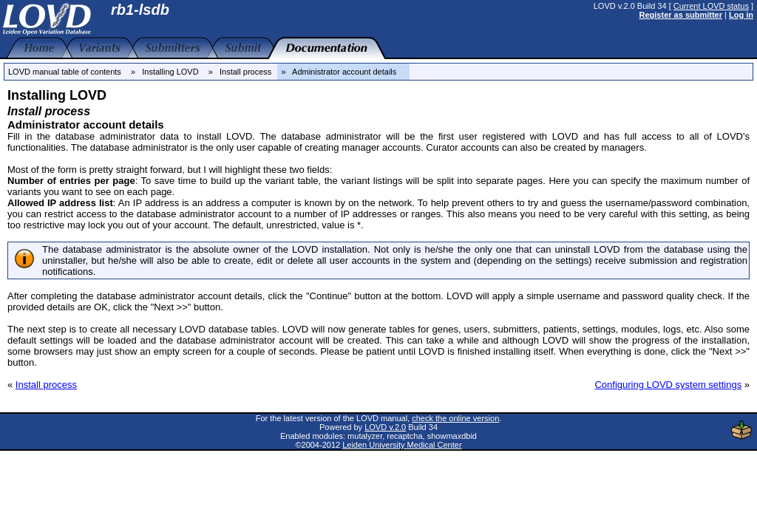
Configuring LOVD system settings (668, 385)
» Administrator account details (343, 72)
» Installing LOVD (165, 72)
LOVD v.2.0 (385, 427)
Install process (46, 385)
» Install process (240, 72)
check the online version (455, 418)
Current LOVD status (711, 6)
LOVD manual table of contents (65, 72)
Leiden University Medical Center (402, 445)
